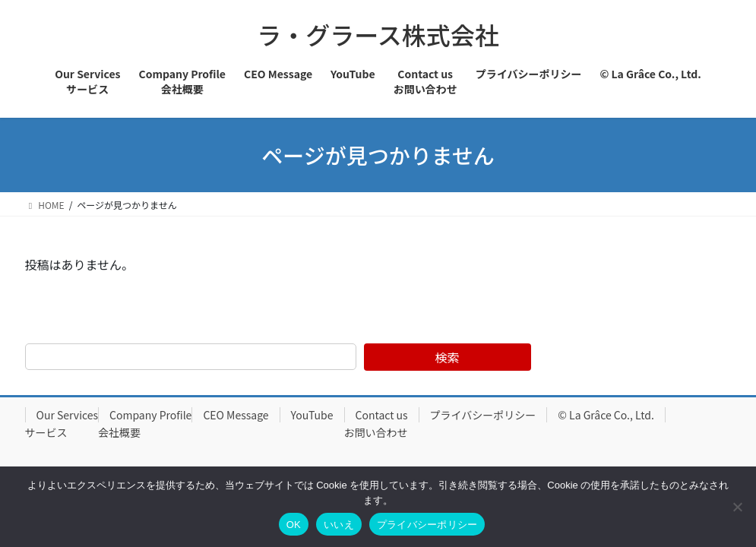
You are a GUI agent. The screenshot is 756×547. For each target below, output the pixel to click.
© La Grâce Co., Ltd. (606, 415)
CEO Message (236, 415)
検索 (448, 357)
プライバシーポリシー (483, 415)
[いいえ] (737, 507)
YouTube (312, 415)
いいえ (339, 525)
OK (294, 525)
